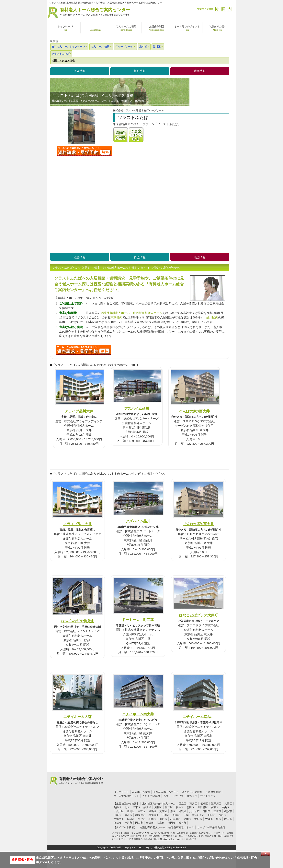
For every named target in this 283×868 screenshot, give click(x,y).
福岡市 (171, 823)
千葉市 (166, 815)
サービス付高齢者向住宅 (211, 827)
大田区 (228, 804)
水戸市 (142, 819)
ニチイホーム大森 (77, 717)
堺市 (219, 819)
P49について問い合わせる (84, 350)
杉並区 (180, 807)
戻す (224, 9)
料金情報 (140, 71)
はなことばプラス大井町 (198, 615)
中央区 (226, 807)
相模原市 (140, 815)
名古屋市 (175, 819)
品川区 (147, 807)
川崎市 (117, 815)
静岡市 (187, 819)
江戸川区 (216, 804)
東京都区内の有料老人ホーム (159, 804)
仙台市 (163, 819)
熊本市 (182, 823)
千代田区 (119, 811)
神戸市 (128, 823)
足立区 (182, 804)
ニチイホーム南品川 (198, 717)
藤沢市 (128, 815)
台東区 (215, 807)
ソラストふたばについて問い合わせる (85, 151)
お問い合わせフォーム (168, 839)
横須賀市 (154, 815)
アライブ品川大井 (79, 411)
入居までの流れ (151, 796)
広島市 (161, 823)
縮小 (218, 9)
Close (266, 854)
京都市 (117, 823)
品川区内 (212, 317)
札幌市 (152, 819)
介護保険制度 (213, 792)
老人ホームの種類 (192, 792)
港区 (173, 811)
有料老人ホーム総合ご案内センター (95, 12)
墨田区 (191, 807)
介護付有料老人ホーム (115, 313)
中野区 (142, 811)
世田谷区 (203, 807)
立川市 (217, 811)
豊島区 (131, 811)
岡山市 (139, 823)
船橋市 (177, 815)
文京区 (163, 811)
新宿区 (169, 807)
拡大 (229, 9)
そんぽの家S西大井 (194, 411)
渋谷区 (158, 807)
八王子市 (194, 811)
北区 (127, 807)
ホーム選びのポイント (126, 796)
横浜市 (228, 811)
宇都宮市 (119, 819)
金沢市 (150, 823)
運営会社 (192, 796)
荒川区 (193, 804)
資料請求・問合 (22, 860)
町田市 (206, 811)
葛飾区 (117, 807)
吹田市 (228, 819)
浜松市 (198, 819)
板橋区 (204, 804)
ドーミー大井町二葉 (138, 620)
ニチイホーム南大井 (138, 714)
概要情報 (80, 71)
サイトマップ (208, 796)
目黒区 (182, 811)
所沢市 (222, 815)
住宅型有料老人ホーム (148, 313)
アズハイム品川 (137, 408)
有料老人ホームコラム (166, 792)
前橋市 (131, 819)
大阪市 (209, 819)
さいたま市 (198, 815)
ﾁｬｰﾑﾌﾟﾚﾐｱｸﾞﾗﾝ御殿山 (78, 621)
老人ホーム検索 (141, 792)
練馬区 (152, 811)
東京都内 (116, 317)
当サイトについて (174, 796)
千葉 (186, 815)
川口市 (212, 815)
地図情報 (200, 71)
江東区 (136, 807)
